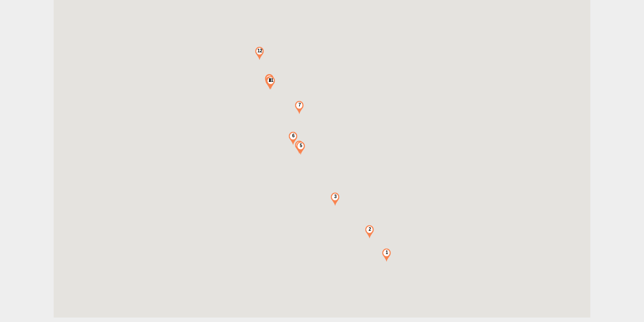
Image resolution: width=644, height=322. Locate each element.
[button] (386, 255)
